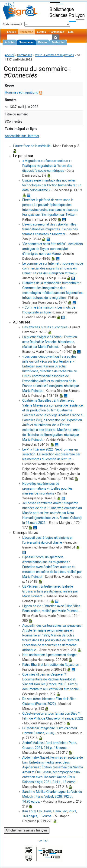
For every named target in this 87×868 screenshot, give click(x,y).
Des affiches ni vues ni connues (45, 327)
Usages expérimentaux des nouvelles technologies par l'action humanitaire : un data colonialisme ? (52, 185)
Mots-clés (58, 42)
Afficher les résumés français (27, 830)
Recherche (26, 32)
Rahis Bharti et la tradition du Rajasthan (51, 665)
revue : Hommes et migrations (54, 55)
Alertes (41, 32)
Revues (43, 42)
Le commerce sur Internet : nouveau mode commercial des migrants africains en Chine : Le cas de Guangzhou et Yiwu (53, 268)
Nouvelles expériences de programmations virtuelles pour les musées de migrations (47, 488)
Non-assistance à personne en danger (50, 655)
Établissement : (13, 24)
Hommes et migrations (21, 92)
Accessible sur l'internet (22, 136)
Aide (71, 32)
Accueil (11, 32)
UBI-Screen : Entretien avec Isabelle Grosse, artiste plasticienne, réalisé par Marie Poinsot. (50, 591)
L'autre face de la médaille (32, 146)
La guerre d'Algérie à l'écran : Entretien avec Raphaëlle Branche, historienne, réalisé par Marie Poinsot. (50, 342)
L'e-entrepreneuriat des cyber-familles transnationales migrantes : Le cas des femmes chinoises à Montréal (50, 229)
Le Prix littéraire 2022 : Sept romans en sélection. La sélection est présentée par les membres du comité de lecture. (51, 454)
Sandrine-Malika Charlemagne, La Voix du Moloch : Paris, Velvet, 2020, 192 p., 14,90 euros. (52, 797)
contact (43, 840)
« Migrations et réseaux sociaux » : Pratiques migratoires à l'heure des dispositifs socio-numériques (47, 166)
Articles (10, 42)
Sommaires (26, 42)
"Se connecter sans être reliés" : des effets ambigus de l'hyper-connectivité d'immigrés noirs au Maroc (53, 249)
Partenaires (57, 32)
